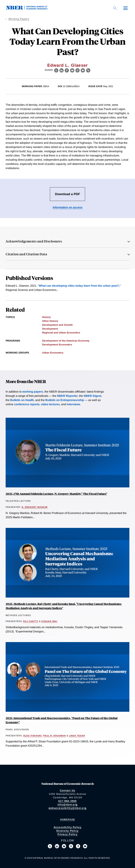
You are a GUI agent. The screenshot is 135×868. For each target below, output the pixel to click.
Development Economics (57, 345)
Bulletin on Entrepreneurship (65, 400)
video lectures (50, 404)
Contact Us (68, 790)
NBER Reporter (67, 396)
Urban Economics (53, 353)
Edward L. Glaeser (67, 65)
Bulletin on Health (22, 400)
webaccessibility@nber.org (67, 808)
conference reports (27, 404)
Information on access (68, 207)
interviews (73, 404)
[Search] (115, 8)
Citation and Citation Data (26, 254)
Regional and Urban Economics (61, 333)
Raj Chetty (31, 621)
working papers (33, 392)
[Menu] (126, 8)
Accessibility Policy (68, 827)
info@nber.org (67, 804)
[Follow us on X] (50, 846)
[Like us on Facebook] (78, 846)
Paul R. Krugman (55, 736)
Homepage (68, 819)
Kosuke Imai (49, 621)
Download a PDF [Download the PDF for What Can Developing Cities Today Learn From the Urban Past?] (67, 194)
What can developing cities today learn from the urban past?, (79, 286)
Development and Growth (57, 325)
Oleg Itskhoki (33, 736)
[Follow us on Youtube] (85, 846)
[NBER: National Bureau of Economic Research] (30, 9)
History (46, 317)
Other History (50, 321)
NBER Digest (92, 396)
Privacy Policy (67, 834)
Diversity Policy (67, 831)
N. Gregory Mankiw (35, 507)
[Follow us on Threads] (71, 846)
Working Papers (19, 19)
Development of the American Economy (66, 341)
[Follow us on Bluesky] (64, 846)
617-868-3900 (68, 801)
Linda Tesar (77, 736)
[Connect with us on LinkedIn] (57, 846)
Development (50, 329)
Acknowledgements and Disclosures (34, 241)
